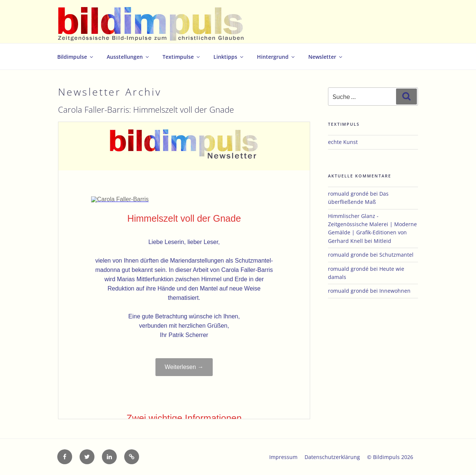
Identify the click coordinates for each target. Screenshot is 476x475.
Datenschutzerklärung (332, 457)
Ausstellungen (128, 57)
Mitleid (382, 241)
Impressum (283, 457)
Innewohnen (395, 291)
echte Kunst (343, 142)
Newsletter (326, 57)
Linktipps (229, 57)
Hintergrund (276, 57)
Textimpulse (182, 57)
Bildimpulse (76, 57)
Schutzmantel (396, 255)
